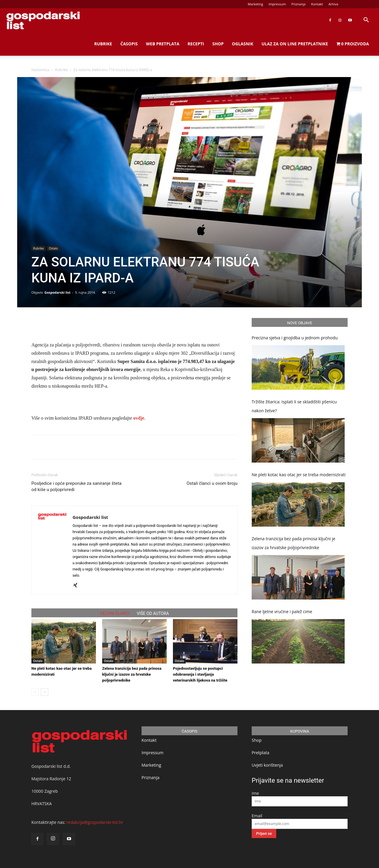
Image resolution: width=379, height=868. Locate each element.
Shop (218, 44)
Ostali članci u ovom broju (212, 483)
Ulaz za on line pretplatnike (295, 44)
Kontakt (317, 4)
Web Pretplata (163, 44)
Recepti (196, 44)
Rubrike (103, 44)
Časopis (129, 44)
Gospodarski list (57, 292)
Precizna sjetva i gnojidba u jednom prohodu (295, 338)
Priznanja (298, 4)
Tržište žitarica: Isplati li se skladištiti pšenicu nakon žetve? (294, 406)
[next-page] (45, 692)
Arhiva (333, 4)
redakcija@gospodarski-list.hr (95, 822)
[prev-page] (35, 692)
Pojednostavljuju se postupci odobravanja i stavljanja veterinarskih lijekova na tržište (200, 674)
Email (257, 816)
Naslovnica (40, 70)
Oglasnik (243, 44)
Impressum (277, 4)
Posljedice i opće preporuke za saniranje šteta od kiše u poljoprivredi (76, 486)
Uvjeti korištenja (267, 765)
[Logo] (43, 20)
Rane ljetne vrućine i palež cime (282, 612)
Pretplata (261, 753)
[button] (366, 21)
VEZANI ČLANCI (115, 613)
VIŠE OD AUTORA (153, 613)
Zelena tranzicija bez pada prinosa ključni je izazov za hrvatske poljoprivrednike (132, 674)
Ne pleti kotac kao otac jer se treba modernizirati (299, 475)
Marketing (256, 4)
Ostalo (53, 248)
